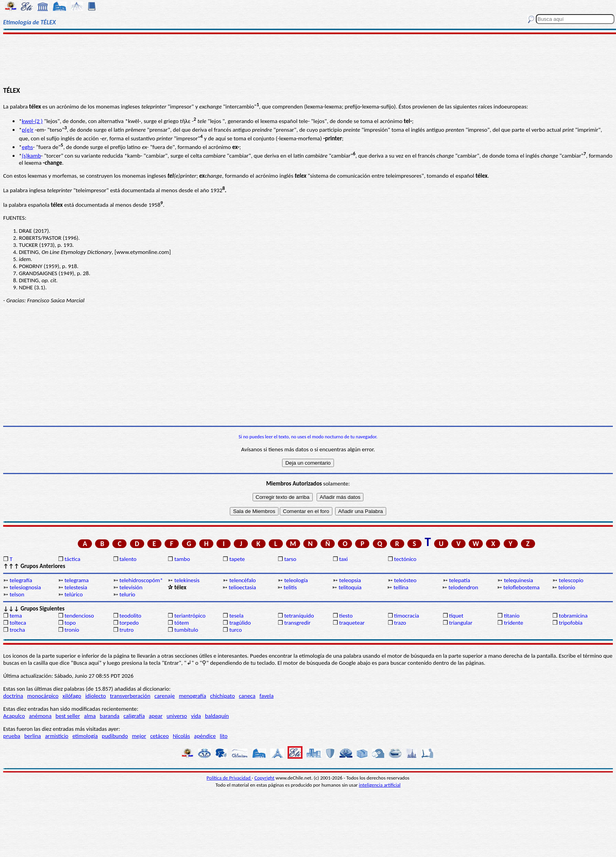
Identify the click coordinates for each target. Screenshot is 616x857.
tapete (237, 559)
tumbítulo (186, 630)
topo (70, 623)
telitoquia (350, 587)
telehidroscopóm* (141, 580)
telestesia (76, 587)
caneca (247, 696)
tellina (401, 587)
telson (17, 594)
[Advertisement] (308, 60)
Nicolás (181, 736)
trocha (17, 630)
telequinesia (519, 580)
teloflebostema (521, 587)
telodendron (464, 587)
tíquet (456, 616)
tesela (236, 616)
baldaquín (217, 716)
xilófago (72, 696)
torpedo (129, 623)
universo (177, 716)
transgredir (297, 623)
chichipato (223, 696)
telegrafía (21, 580)
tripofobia (571, 623)
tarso (290, 559)
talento (128, 559)
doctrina (13, 696)
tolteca (18, 623)
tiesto (346, 616)
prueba (12, 736)
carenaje (165, 696)
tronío (72, 630)
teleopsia (350, 580)
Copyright (265, 778)
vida (196, 716)
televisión (131, 587)
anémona (40, 716)
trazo (400, 623)
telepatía (460, 580)
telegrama (77, 580)
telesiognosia (25, 587)
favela (266, 696)
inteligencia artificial (380, 785)
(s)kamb (31, 156)
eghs (27, 147)
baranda (110, 716)
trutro (126, 630)
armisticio (57, 736)
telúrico (73, 594)
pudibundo (115, 736)
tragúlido (240, 623)
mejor (139, 736)
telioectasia (242, 587)
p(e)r (27, 130)
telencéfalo (243, 580)
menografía (192, 696)
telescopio (571, 580)
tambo (182, 559)
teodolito (130, 616)
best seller (68, 716)
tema (16, 616)
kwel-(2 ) (32, 121)
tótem (182, 623)
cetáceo (159, 736)
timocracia (407, 616)
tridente (514, 623)
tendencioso (79, 616)
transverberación (130, 696)
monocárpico (43, 696)
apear (156, 716)
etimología (85, 736)
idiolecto (96, 696)
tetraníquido (299, 616)
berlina (33, 736)
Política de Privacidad (229, 778)
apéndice (205, 736)
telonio (567, 587)
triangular (461, 623)
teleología (296, 580)
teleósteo (405, 580)
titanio (512, 616)
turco (236, 630)
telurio (127, 594)
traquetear (352, 623)
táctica (72, 559)
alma (90, 716)
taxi (343, 559)
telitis (290, 587)
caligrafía (134, 716)
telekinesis (187, 580)
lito (224, 736)
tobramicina (573, 616)
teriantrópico (190, 616)
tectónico (405, 559)
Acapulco (14, 716)
